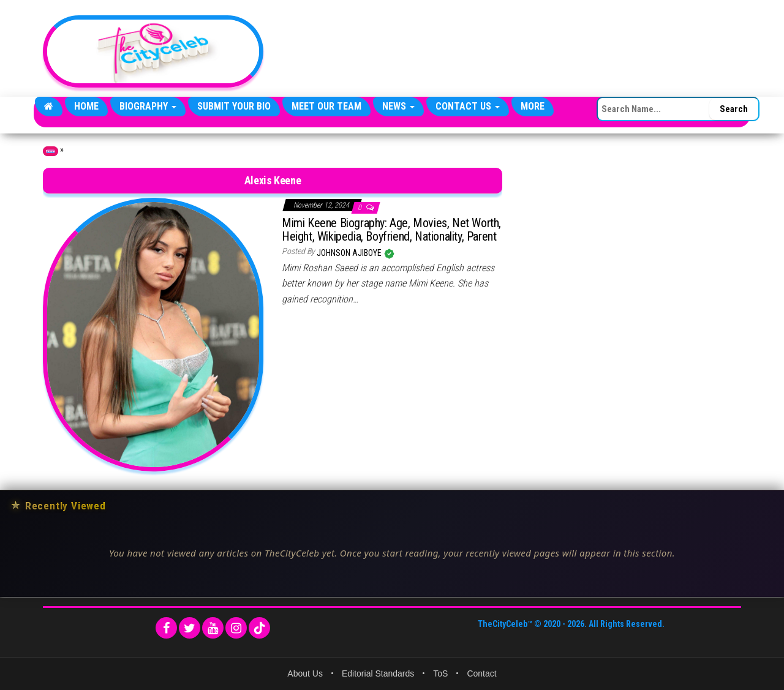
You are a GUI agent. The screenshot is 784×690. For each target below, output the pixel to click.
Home (86, 106)
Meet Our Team (326, 106)
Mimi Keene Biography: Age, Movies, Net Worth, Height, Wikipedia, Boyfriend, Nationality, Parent (391, 230)
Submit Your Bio (234, 106)
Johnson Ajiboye (350, 253)
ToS (440, 673)
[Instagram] (236, 628)
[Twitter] (190, 628)
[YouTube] (213, 628)
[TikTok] (259, 628)
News (398, 106)
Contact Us (468, 106)
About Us (305, 673)
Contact (481, 673)
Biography (148, 106)
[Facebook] (166, 628)
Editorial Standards (378, 673)
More (533, 106)
